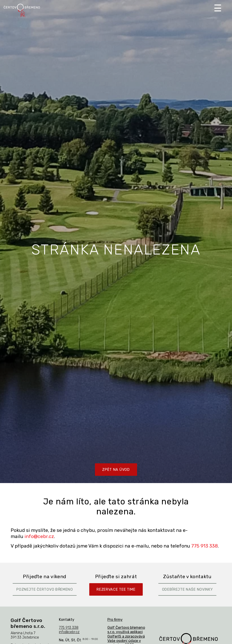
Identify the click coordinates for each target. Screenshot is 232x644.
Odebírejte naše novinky (187, 589)
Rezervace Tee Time (116, 589)
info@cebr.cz (39, 536)
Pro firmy (115, 620)
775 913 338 (204, 546)
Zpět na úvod (116, 470)
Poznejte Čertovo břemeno (45, 589)
